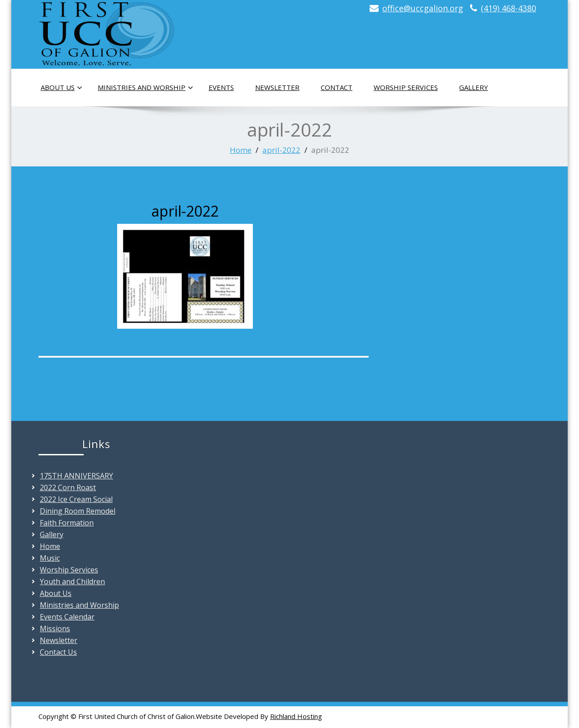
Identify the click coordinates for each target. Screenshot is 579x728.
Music (50, 558)
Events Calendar (67, 617)
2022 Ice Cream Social (76, 499)
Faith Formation (67, 523)
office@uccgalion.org (423, 8)
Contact (337, 87)
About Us (62, 88)
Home (241, 150)
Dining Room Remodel (78, 511)
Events (221, 87)
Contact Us (58, 652)
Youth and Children (72, 581)
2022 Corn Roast (68, 487)
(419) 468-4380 (508, 8)
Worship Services (406, 87)
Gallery (474, 87)
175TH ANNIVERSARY (76, 476)
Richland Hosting (296, 716)
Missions (55, 629)
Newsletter (277, 87)
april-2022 (281, 150)
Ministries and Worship (145, 88)
